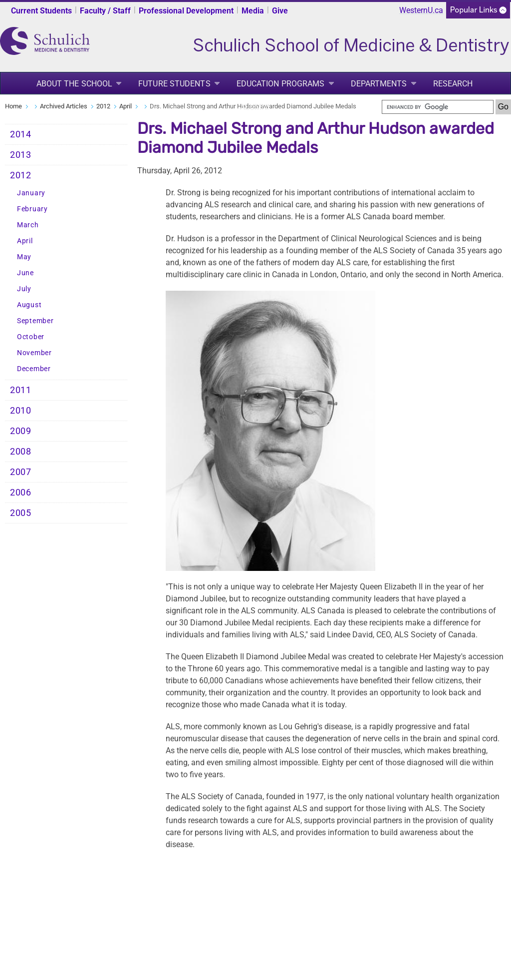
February (32, 209)
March (28, 225)
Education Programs (281, 84)
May (24, 257)
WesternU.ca (421, 10)
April (126, 106)
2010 (21, 411)
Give (280, 11)
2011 (21, 390)
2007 (21, 472)
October (31, 337)
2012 (103, 106)
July (24, 289)
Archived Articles (64, 106)
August (29, 305)
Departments (379, 84)
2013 (21, 155)
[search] (438, 107)
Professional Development (186, 11)
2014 (21, 134)
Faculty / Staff (105, 11)
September (35, 321)
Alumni (255, 107)
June (25, 273)
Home (13, 106)
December (34, 369)
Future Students (174, 84)
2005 (21, 513)
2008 (21, 452)
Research (453, 84)
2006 (21, 492)
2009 (21, 431)
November (34, 353)
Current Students (41, 11)
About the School (75, 84)
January (31, 193)
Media (253, 11)
